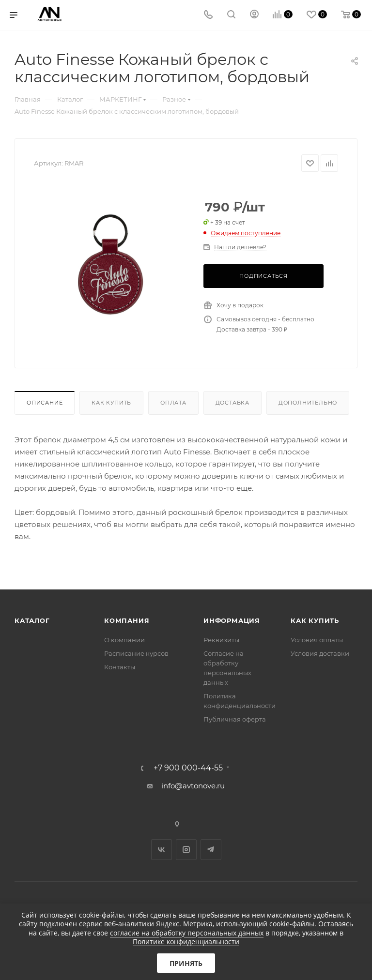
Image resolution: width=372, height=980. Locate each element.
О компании (124, 640)
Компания (127, 620)
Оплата (173, 403)
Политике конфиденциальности (186, 942)
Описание (45, 403)
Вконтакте (162, 850)
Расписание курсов (136, 653)
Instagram (186, 850)
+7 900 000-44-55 (188, 768)
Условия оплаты (317, 640)
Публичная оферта (235, 719)
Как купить (111, 403)
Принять (186, 963)
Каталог (32, 620)
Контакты (120, 667)
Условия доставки (320, 653)
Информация (232, 620)
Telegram (211, 850)
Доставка (232, 403)
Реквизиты (221, 640)
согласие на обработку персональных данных (187, 933)
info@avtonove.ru (193, 786)
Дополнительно (308, 403)
